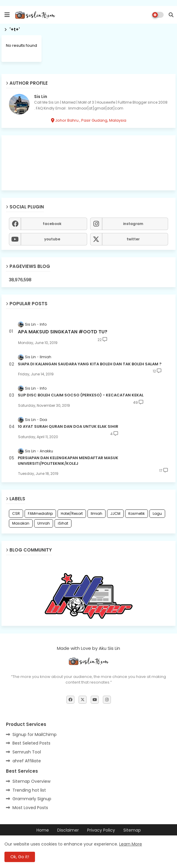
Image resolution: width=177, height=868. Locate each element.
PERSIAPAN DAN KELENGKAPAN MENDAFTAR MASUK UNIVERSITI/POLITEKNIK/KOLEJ (68, 461)
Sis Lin (41, 97)
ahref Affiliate (27, 761)
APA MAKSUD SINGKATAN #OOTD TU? (63, 332)
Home (43, 830)
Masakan (21, 523)
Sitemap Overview (31, 781)
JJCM (115, 513)
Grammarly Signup (32, 799)
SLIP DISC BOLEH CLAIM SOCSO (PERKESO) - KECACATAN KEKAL (81, 395)
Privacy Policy (101, 830)
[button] (171, 15)
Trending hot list (29, 790)
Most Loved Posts (30, 808)
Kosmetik (137, 513)
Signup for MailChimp (35, 734)
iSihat (63, 523)
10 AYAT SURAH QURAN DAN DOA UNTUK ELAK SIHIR (68, 427)
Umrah (44, 523)
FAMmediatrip (40, 513)
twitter (133, 239)
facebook (52, 224)
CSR (16, 513)
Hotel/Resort (72, 513)
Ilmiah (97, 513)
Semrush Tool (27, 752)
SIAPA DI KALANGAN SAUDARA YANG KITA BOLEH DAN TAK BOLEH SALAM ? (90, 364)
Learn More (131, 844)
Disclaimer (68, 830)
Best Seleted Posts (31, 743)
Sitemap (132, 830)
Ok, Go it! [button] (20, 857)
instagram (133, 224)
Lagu (157, 513)
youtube (52, 239)
